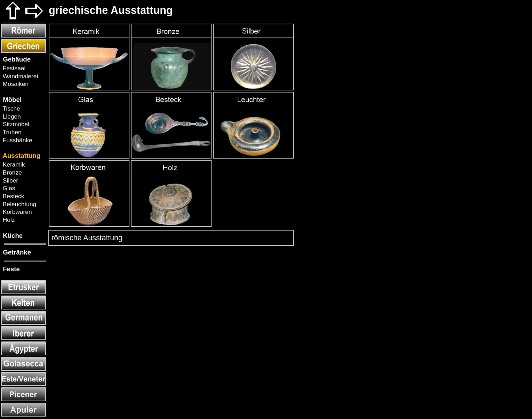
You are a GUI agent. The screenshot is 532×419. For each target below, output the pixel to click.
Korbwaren (17, 212)
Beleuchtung (19, 204)
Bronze (11, 172)
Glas (8, 188)
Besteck (13, 196)
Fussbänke (17, 140)
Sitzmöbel (15, 124)
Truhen (11, 132)
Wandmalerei (19, 76)
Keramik (13, 164)
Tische (11, 108)
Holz (8, 220)
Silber (10, 180)
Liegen (11, 116)
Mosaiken (15, 84)
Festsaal (13, 68)
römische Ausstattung (86, 238)
